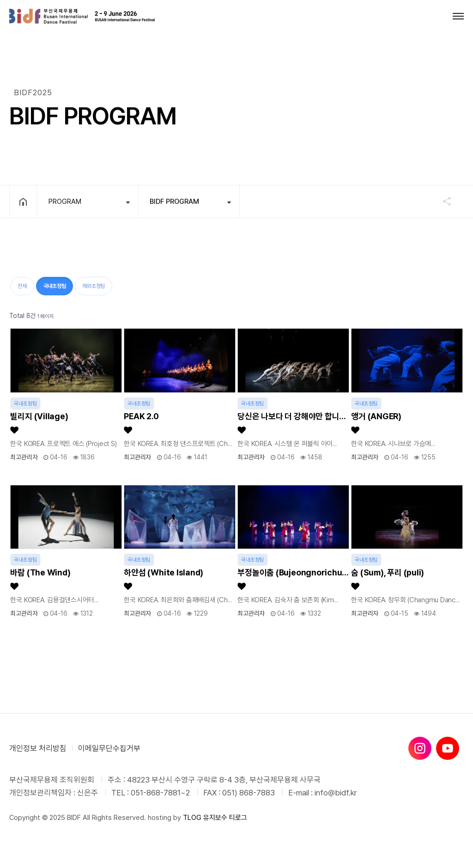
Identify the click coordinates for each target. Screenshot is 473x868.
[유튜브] (448, 748)
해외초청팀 (94, 286)
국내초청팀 (51, 283)
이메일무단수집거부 (109, 748)
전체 (22, 286)
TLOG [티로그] (192, 818)
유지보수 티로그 (225, 818)
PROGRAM (65, 202)
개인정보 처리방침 (38, 748)
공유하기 (443, 201)
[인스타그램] (420, 748)
